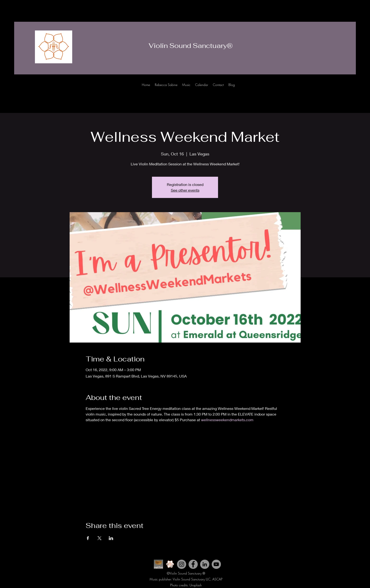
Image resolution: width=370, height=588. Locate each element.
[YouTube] (216, 564)
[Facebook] (342, 89)
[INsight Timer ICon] (158, 564)
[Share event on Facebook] (88, 538)
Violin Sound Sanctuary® (191, 46)
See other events (185, 190)
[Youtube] (328, 89)
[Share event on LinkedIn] (111, 538)
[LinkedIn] (349, 89)
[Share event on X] (99, 538)
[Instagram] (335, 89)
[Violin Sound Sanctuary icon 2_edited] (170, 564)
